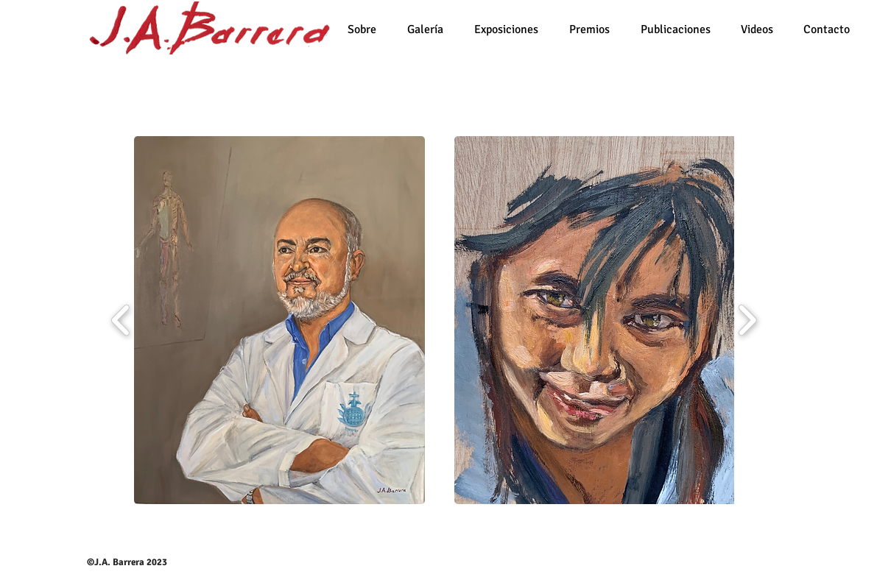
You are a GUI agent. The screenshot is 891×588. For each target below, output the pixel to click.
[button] (279, 320)
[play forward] (747, 320)
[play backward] (121, 320)
